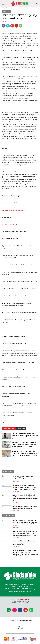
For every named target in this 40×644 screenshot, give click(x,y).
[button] (37, 3)
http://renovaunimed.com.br (11, 224)
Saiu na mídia (10, 8)
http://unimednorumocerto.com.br (13, 210)
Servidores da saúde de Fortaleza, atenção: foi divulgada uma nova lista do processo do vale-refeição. (25, 478)
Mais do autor (21, 429)
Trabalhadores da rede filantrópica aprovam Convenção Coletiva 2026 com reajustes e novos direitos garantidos (24, 487)
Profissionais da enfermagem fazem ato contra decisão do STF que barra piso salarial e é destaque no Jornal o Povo (25, 533)
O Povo (9, 422)
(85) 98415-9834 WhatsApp (26, 589)
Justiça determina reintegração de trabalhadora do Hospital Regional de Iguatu (25, 436)
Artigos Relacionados (9, 429)
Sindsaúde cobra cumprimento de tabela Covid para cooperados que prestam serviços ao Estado (24, 445)
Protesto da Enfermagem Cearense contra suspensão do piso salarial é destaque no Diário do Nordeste (25, 543)
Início (3, 8)
